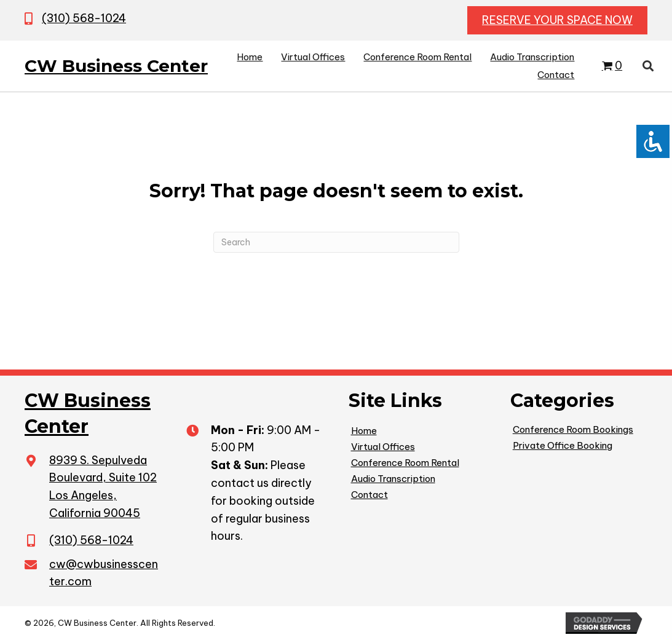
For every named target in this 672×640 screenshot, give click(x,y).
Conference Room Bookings (573, 429)
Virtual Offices (383, 447)
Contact (370, 495)
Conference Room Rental (405, 463)
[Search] (336, 242)
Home (364, 431)
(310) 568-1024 (84, 18)
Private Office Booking (563, 445)
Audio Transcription (393, 479)
